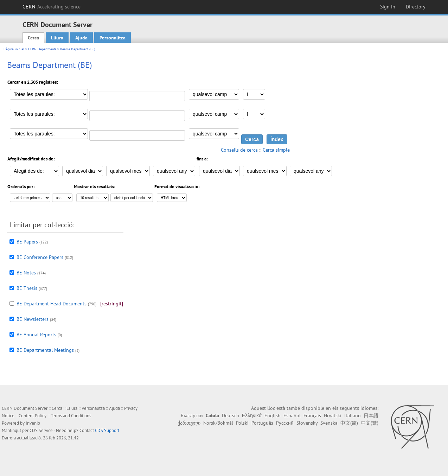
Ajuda (81, 38)
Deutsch (231, 415)
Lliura (57, 38)
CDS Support (107, 430)
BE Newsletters (33, 319)
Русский (285, 423)
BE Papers (27, 242)
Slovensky (307, 423)
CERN (52, 7)
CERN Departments (42, 49)
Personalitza (113, 38)
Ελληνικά (252, 415)
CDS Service (41, 430)
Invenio (33, 423)
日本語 (371, 415)
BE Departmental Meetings (45, 350)
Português (262, 423)
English (273, 415)
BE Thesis (27, 288)
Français (312, 415)
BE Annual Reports (36, 335)
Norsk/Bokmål (218, 423)
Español (292, 415)
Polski (242, 423)
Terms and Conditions (71, 416)
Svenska (329, 423)
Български (192, 415)
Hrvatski (333, 415)
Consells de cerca (239, 150)
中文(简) (349, 423)
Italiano (353, 415)
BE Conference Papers (40, 257)
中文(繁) (370, 423)
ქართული (189, 423)
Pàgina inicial (14, 49)
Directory (416, 7)
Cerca (33, 38)
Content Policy (33, 416)
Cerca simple (276, 150)
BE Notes (26, 273)
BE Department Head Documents (52, 304)
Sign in (388, 7)
